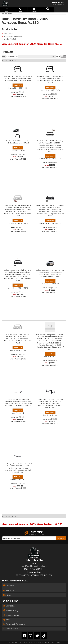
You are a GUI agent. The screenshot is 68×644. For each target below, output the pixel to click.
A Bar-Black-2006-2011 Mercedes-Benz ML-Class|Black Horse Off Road (18, 142)
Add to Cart (18, 85)
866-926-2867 (34, 560)
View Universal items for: (32, 524)
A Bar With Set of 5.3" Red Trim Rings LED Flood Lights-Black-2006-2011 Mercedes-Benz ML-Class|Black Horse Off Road (18, 78)
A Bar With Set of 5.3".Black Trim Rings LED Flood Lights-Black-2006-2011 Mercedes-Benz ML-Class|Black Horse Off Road (50, 79)
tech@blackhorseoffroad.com (34, 566)
